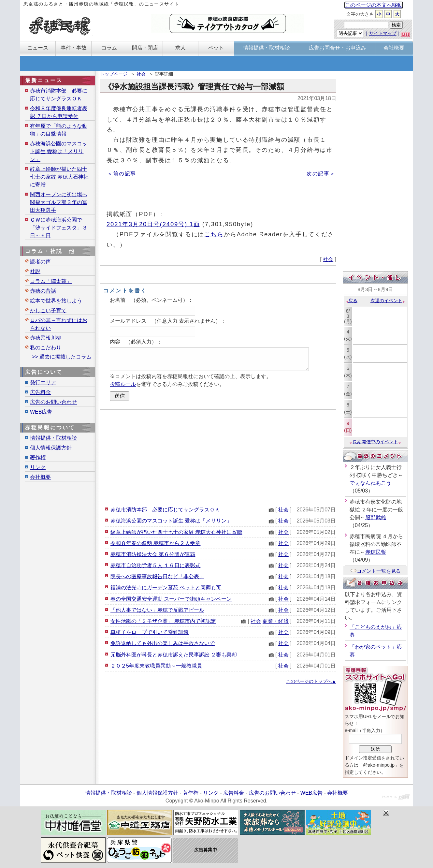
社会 (141, 74)
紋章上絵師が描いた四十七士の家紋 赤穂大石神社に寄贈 (176, 532)
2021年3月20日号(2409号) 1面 (153, 224)
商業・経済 (276, 621)
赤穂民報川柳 (46, 338)
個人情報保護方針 (51, 448)
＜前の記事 (122, 174)
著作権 (38, 457)
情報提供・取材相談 (53, 438)
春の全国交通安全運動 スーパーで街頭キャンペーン (171, 599)
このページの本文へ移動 (374, 5)
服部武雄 (376, 517)
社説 (35, 271)
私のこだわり (46, 348)
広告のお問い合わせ (53, 402)
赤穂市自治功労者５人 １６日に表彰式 (155, 565)
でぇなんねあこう (370, 483)
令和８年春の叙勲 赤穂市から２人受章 (155, 543)
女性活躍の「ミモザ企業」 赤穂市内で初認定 (163, 621)
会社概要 (40, 477)
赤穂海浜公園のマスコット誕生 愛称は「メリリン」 (171, 521)
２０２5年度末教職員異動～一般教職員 (156, 666)
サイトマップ (383, 33)
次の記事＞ (321, 174)
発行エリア (43, 383)
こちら (214, 234)
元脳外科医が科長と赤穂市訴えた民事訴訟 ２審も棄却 (174, 655)
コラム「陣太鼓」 (51, 281)
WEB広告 (41, 412)
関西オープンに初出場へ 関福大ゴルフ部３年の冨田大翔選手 (59, 202)
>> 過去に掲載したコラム (62, 357)
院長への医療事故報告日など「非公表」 (157, 576)
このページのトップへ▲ (311, 681)
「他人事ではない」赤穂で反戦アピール (157, 610)
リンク (38, 467)
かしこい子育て (48, 310)
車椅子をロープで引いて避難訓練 (150, 632)
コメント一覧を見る (375, 571)
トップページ (114, 74)
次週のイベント (388, 301)
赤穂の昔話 (43, 291)
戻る (351, 301)
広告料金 (40, 392)
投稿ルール (123, 384)
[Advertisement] (218, 457)
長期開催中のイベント (375, 442)
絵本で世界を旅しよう (56, 301)
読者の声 (40, 262)
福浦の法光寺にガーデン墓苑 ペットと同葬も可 (166, 588)
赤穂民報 (376, 552)
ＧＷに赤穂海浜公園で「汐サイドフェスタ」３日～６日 (59, 228)
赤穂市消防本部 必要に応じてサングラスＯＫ (165, 510)
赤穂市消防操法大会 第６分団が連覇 (153, 554)
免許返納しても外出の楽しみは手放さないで (163, 643)
